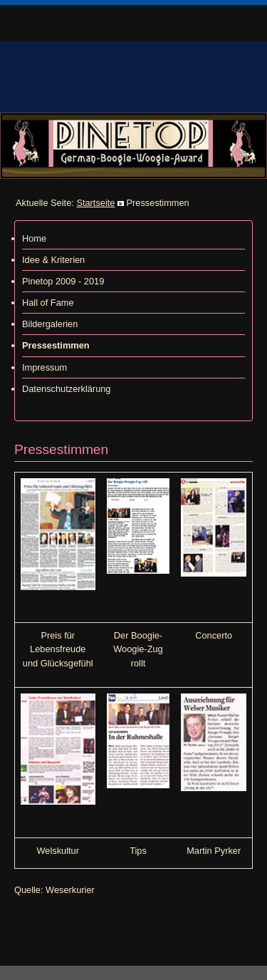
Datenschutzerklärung (66, 389)
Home (34, 238)
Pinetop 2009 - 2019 (63, 281)
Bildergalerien (50, 324)
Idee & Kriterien (53, 260)
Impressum (44, 367)
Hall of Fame (48, 303)
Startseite (95, 203)
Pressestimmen (56, 345)
